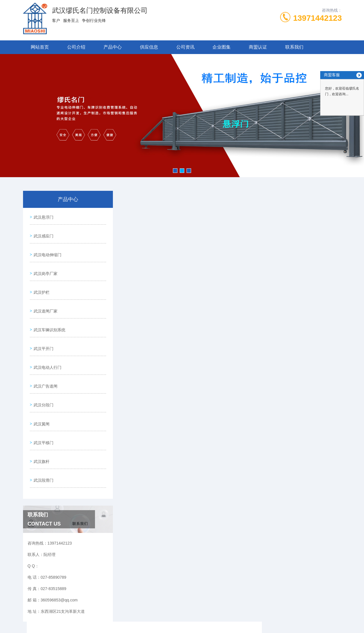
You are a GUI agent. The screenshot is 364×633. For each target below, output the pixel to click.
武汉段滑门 (42, 443)
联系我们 (294, 47)
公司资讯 (185, 47)
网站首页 (40, 47)
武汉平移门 (42, 410)
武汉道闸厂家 (44, 297)
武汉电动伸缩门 (46, 248)
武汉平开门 (42, 329)
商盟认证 (258, 47)
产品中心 (113, 47)
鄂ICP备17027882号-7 (226, 615)
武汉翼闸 (40, 394)
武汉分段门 (42, 378)
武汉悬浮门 (42, 216)
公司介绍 (76, 47)
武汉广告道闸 (44, 362)
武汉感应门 (42, 232)
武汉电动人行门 (46, 346)
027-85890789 (157, 606)
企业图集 (222, 47)
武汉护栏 (40, 281)
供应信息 (149, 47)
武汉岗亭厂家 (44, 264)
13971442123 (318, 18)
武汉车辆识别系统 (48, 313)
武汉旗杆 (40, 427)
